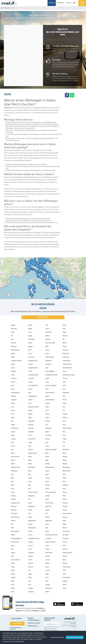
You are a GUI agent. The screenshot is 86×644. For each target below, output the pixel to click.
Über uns (69, 3)
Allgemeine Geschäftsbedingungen (34, 619)
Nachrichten (60, 3)
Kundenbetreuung (32, 626)
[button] (75, 3)
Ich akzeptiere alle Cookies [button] (75, 637)
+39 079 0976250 (17, 624)
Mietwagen (52, 3)
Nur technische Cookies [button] (57, 637)
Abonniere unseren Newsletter (50, 619)
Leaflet (69, 298)
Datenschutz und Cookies (34, 623)
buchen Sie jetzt (43, 317)
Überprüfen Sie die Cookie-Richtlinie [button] (14, 641)
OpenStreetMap (76, 298)
